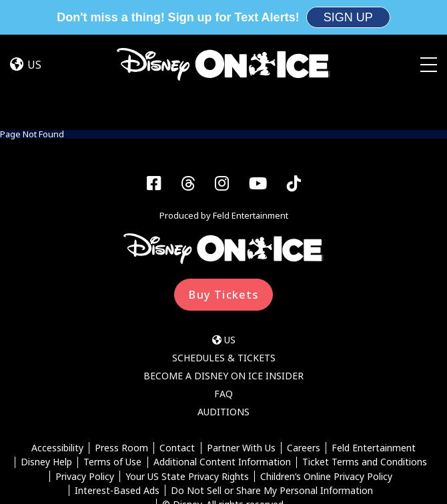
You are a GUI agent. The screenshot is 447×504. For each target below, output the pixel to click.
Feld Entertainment (374, 378)
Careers (304, 378)
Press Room (121, 378)
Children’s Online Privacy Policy (326, 407)
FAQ (223, 324)
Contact (177, 378)
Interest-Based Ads (117, 421)
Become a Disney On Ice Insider (223, 306)
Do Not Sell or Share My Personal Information (272, 421)
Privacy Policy (85, 407)
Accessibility (57, 378)
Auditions (223, 342)
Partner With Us (241, 378)
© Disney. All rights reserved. (224, 435)
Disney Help (46, 393)
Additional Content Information (222, 393)
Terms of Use (112, 393)
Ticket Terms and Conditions (365, 393)
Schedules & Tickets (224, 288)
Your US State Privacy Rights (187, 407)
